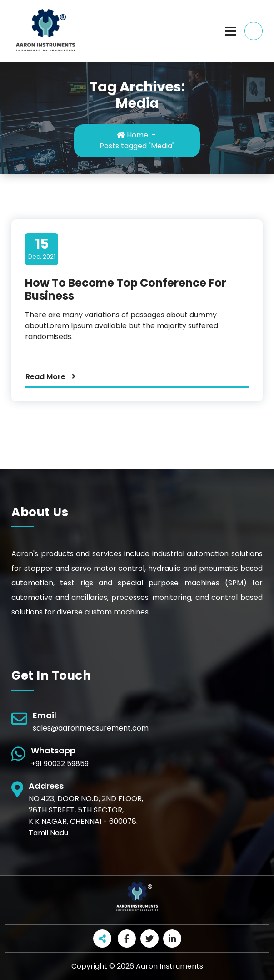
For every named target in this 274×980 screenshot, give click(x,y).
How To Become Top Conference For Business (126, 289)
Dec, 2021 (42, 249)
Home (132, 135)
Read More (45, 377)
